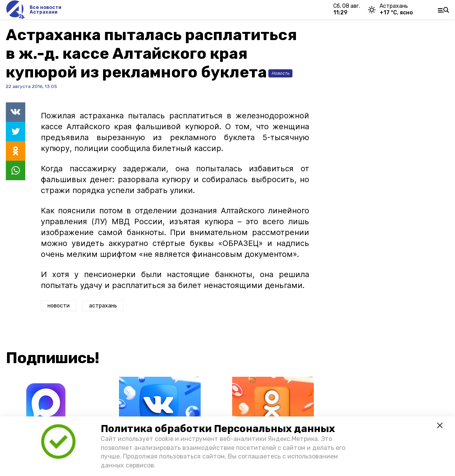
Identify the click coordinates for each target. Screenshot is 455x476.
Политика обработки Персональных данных (218, 429)
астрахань (103, 306)
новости (59, 306)
